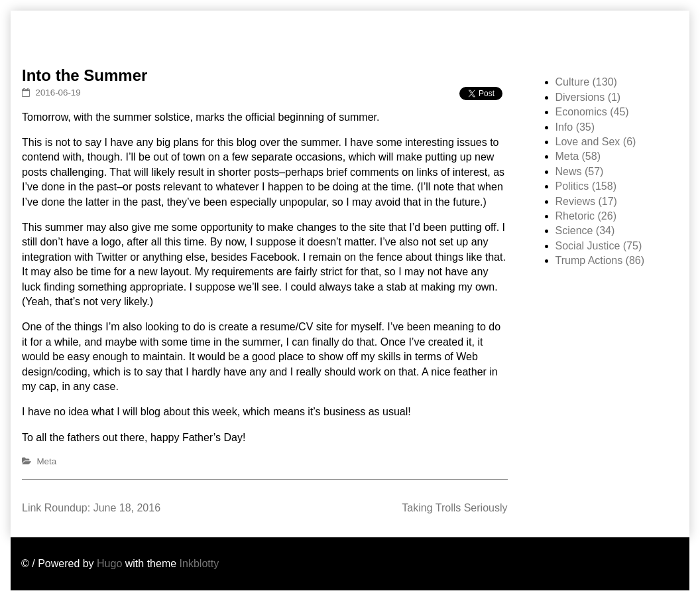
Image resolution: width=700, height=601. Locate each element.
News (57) (580, 171)
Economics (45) (592, 112)
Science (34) (585, 231)
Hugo (109, 564)
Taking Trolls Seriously (454, 508)
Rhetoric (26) (586, 216)
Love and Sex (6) (596, 142)
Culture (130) (586, 82)
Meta (47, 461)
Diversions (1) (588, 97)
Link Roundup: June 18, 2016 (91, 508)
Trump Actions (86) (600, 260)
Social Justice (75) (599, 246)
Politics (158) (586, 186)
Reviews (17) (586, 201)
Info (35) (575, 127)
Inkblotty (200, 564)
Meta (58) (578, 156)
